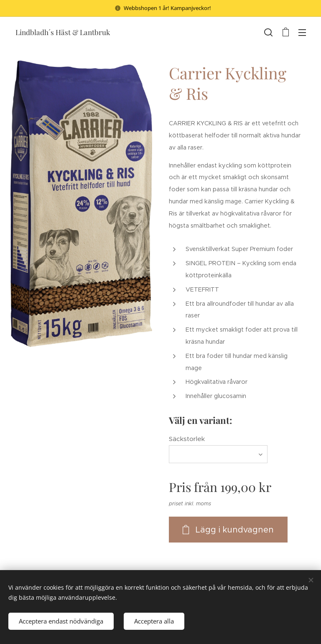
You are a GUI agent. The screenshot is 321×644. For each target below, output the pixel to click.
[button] (268, 32)
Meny (302, 33)
